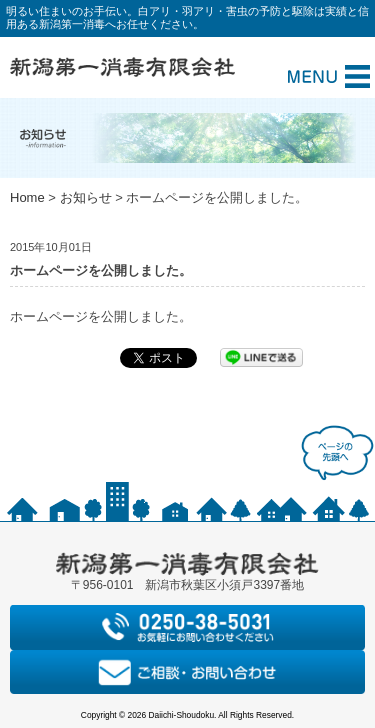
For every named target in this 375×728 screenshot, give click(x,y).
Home (27, 197)
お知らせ (86, 197)
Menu (329, 76)
